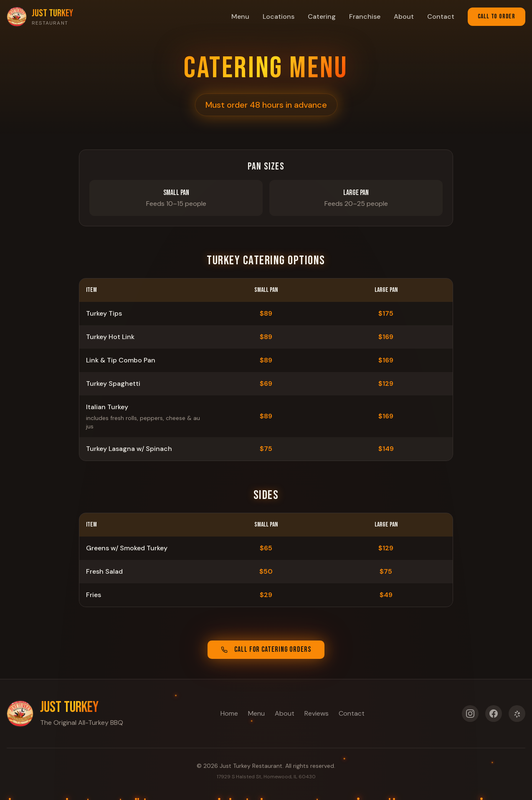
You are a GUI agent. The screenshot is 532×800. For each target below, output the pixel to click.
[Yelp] (517, 716)
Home (229, 713)
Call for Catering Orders (266, 650)
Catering (322, 16)
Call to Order (497, 16)
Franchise (365, 16)
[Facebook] (494, 716)
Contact (441, 16)
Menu (240, 16)
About (404, 16)
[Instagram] (470, 716)
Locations (279, 16)
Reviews (317, 713)
